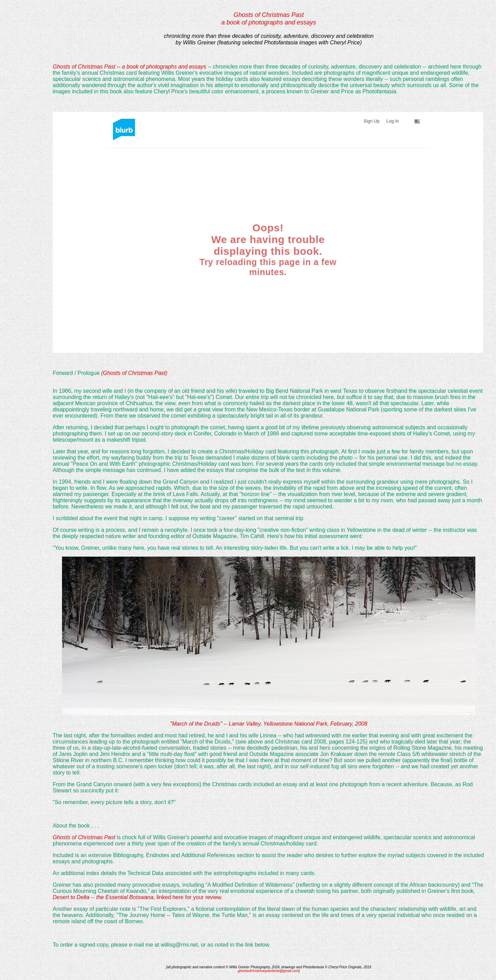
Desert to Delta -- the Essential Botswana (103, 897)
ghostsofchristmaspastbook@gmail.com (268, 971)
